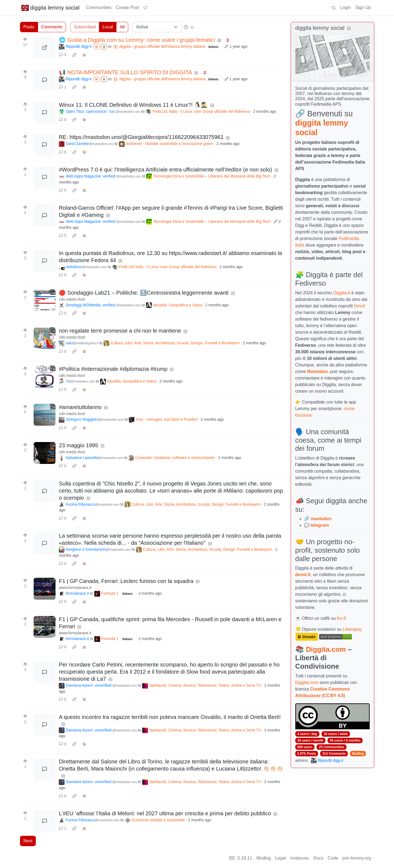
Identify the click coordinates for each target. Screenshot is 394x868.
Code (333, 858)
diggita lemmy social (50, 8)
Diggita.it (342, 293)
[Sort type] (157, 27)
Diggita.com (326, 649)
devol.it (303, 575)
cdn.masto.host (72, 299)
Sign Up (363, 8)
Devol (360, 306)
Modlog (358, 754)
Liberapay (352, 629)
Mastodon (317, 371)
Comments (52, 27)
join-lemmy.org (357, 858)
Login (345, 8)
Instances (300, 858)
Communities (99, 8)
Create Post (127, 8)
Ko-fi (341, 618)
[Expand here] (45, 300)
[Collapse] (349, 29)
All (122, 27)
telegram (320, 525)
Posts (29, 27)
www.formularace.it (75, 588)
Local (108, 27)
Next (28, 841)
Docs (318, 858)
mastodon (321, 519)
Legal (280, 858)
